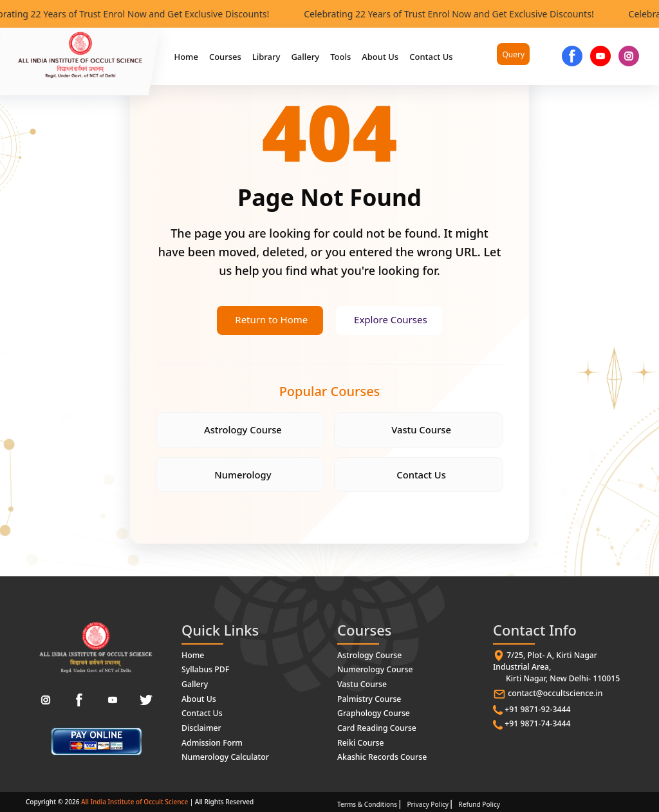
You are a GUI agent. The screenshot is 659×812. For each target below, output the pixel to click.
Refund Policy (479, 802)
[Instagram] (46, 701)
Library (266, 57)
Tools (340, 57)
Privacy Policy (428, 802)
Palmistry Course (368, 699)
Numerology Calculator (224, 756)
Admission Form (211, 741)
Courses (225, 57)
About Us (380, 57)
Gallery (305, 57)
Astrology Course (243, 430)
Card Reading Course (376, 727)
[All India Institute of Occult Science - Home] (96, 648)
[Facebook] (572, 56)
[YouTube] (600, 56)
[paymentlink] (96, 742)
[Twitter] (146, 701)
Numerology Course (374, 671)
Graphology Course (373, 713)
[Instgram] (629, 56)
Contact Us (431, 57)
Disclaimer (201, 727)
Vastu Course (421, 430)
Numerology (243, 476)
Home (186, 57)
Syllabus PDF (205, 671)
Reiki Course (360, 741)
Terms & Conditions (367, 802)
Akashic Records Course (381, 756)
